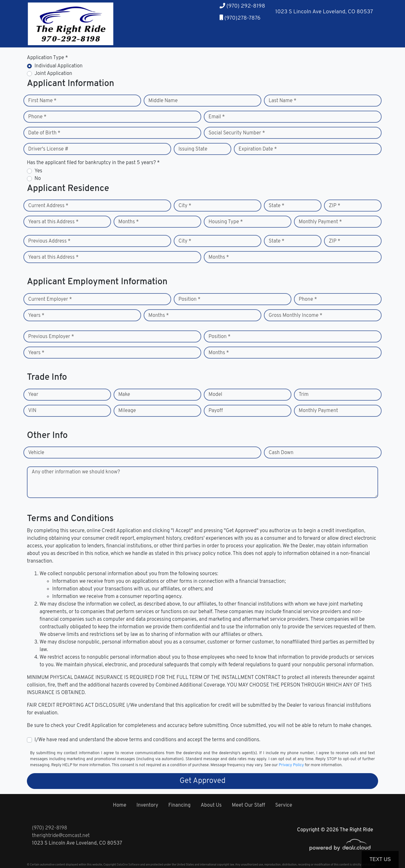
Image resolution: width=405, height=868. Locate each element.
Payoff (216, 411)
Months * (129, 222)
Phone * (37, 117)
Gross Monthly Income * (296, 316)
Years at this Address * (53, 222)
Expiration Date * (258, 149)
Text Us (380, 859)
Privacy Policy (291, 765)
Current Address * (48, 206)
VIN (32, 411)
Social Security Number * (237, 133)
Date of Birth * (44, 133)
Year (33, 395)
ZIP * (335, 206)
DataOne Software (128, 865)
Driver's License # (48, 149)
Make (124, 395)
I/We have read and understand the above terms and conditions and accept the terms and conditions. (147, 740)
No (38, 179)
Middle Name (163, 101)
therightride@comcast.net (61, 836)
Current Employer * (50, 299)
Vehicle (36, 453)
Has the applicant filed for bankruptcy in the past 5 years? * (93, 163)
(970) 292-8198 (50, 828)
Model (215, 395)
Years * (36, 316)
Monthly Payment (318, 411)
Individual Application (59, 66)
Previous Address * (49, 241)
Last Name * (283, 101)
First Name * (42, 101)
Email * (217, 117)
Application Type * (47, 58)
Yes (38, 171)
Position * (189, 299)
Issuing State (193, 149)
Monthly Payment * (320, 222)
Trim (304, 395)
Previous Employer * (51, 337)
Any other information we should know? (76, 472)
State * (277, 206)
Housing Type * (226, 222)
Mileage (127, 411)
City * (185, 206)
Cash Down (281, 453)
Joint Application (53, 74)
